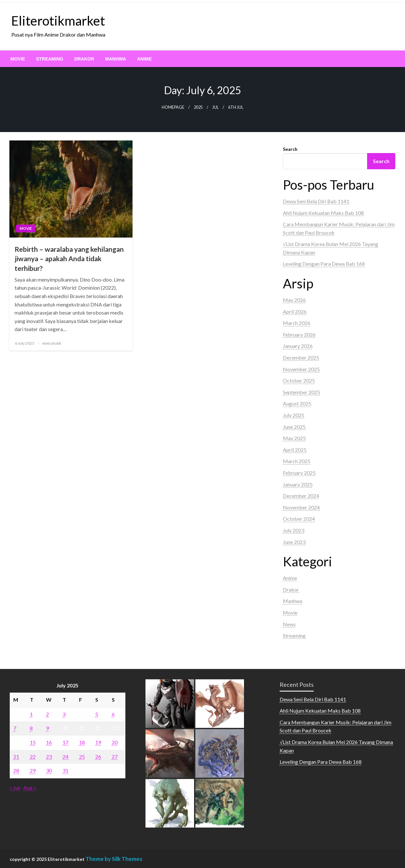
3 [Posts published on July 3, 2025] (64, 714)
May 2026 (294, 300)
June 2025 (294, 427)
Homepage (173, 107)
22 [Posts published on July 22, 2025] (33, 757)
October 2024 (299, 519)
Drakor (84, 59)
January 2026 (298, 346)
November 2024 (301, 507)
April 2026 (295, 312)
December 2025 (301, 357)
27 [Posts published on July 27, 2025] (115, 757)
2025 (198, 107)
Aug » (30, 788)
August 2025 (297, 403)
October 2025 (299, 380)
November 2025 (301, 369)
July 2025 (294, 415)
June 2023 (294, 542)
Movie (18, 59)
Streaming (50, 59)
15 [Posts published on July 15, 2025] (33, 742)
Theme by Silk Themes (114, 859)
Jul (215, 107)
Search (290, 149)
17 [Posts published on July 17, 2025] (65, 742)
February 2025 (299, 473)
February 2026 (299, 334)
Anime (144, 59)
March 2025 (297, 461)
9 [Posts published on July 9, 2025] (47, 728)
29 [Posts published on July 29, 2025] (33, 770)
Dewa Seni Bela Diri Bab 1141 (316, 201)
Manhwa (116, 59)
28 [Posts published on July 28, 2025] (16, 770)
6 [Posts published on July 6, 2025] (113, 714)
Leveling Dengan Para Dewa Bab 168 (324, 264)
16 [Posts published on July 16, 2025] (49, 742)
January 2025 (298, 484)
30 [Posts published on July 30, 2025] (49, 770)
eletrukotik (52, 343)
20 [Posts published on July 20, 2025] (115, 742)
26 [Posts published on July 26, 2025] (98, 757)
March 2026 (297, 323)
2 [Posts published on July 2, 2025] (47, 714)
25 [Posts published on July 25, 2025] (82, 757)
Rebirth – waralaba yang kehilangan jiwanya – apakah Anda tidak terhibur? (69, 259)
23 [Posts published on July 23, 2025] (49, 757)
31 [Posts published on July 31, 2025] (65, 770)
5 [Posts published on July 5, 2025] (97, 714)
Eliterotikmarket (58, 21)
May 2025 (294, 438)
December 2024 (301, 496)
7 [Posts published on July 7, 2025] (15, 728)
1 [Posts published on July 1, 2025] (31, 714)
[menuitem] (18, 59)
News (289, 624)
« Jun (15, 788)
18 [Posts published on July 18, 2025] (82, 742)
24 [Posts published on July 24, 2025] (65, 757)
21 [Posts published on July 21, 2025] (16, 757)
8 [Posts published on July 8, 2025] (31, 728)
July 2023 (294, 530)
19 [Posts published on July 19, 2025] (98, 742)
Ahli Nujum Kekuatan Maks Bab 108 (323, 213)
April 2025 (295, 450)
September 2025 (301, 392)
